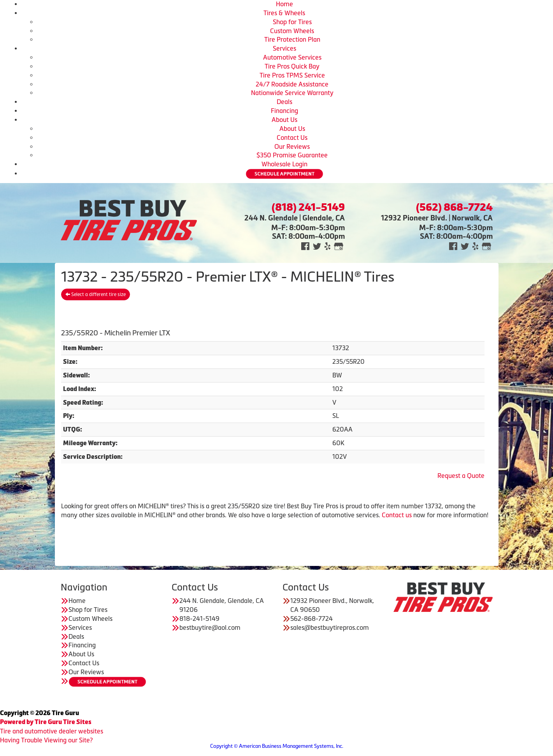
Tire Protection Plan (292, 39)
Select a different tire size (96, 294)
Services (284, 48)
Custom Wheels (292, 31)
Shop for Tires (292, 22)
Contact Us (292, 137)
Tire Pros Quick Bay (292, 66)
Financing (284, 111)
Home (284, 4)
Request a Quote (461, 476)
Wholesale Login (284, 164)
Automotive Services (292, 57)
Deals (284, 102)
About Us (284, 120)
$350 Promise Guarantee (292, 155)
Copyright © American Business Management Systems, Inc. (277, 746)
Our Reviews (292, 146)
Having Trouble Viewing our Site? (46, 740)
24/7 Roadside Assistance (292, 84)
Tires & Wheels (284, 13)
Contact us (397, 515)
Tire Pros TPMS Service (292, 75)
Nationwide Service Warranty (292, 93)
